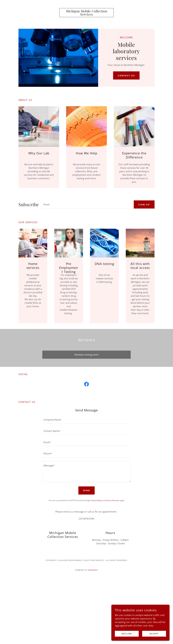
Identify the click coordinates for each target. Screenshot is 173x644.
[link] (86, 15)
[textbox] (86, 204)
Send (87, 490)
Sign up (144, 205)
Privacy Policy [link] (96, 500)
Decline (127, 634)
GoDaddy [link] (93, 570)
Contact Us (126, 76)
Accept (154, 634)
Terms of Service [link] (113, 500)
